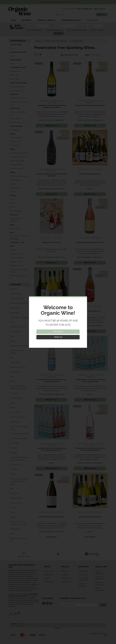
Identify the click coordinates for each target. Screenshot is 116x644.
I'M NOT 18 (58, 337)
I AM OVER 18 (58, 332)
